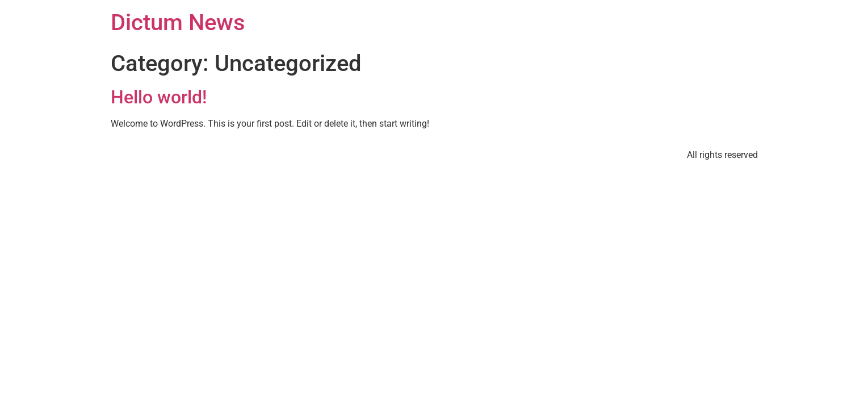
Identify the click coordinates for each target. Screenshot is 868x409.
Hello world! (159, 97)
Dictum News (178, 22)
